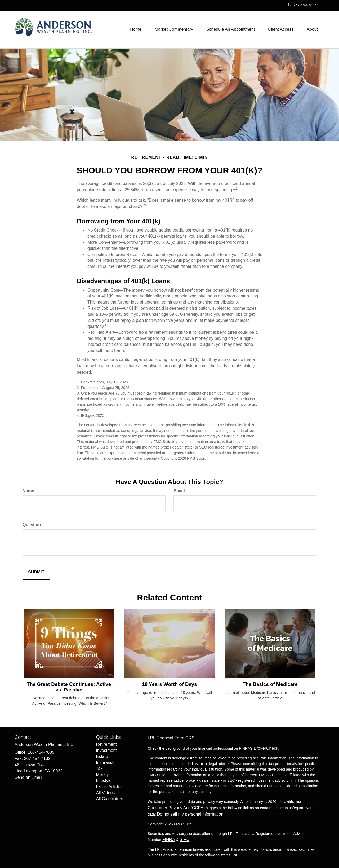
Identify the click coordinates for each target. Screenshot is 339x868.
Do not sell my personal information (190, 814)
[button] (174, 29)
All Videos (106, 793)
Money (102, 774)
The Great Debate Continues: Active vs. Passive (69, 687)
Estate (102, 756)
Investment (106, 750)
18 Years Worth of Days (169, 684)
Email (179, 491)
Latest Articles (109, 787)
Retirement (106, 744)
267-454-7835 (302, 5)
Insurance (105, 763)
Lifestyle (104, 781)
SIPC (184, 840)
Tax (99, 768)
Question (32, 525)
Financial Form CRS (175, 738)
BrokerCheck (266, 748)
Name (28, 491)
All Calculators (110, 799)
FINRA (169, 840)
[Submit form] (36, 572)
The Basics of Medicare (270, 684)
